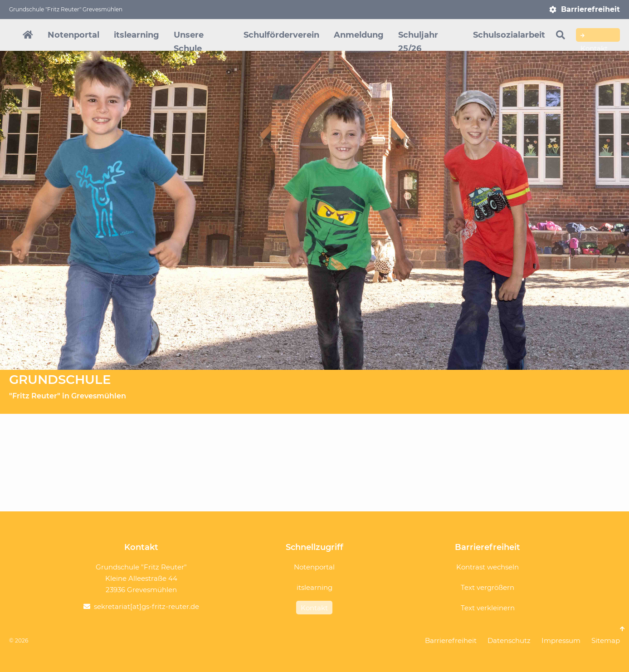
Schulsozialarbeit (509, 35)
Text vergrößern (488, 587)
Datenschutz (509, 640)
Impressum (561, 640)
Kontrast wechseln (488, 567)
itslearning (137, 35)
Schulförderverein (281, 35)
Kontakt (594, 36)
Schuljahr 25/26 (418, 42)
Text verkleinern (488, 608)
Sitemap (606, 640)
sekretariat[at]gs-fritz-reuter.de (146, 606)
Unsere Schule (189, 42)
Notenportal (73, 35)
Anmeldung (359, 35)
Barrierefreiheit (590, 9)
